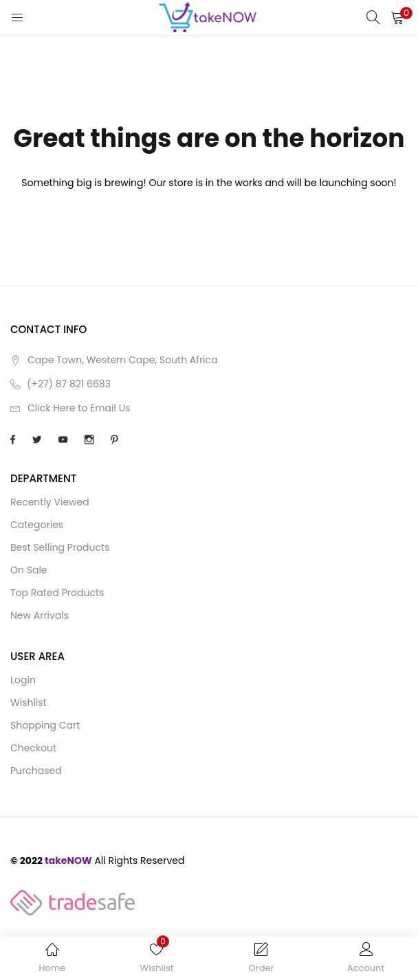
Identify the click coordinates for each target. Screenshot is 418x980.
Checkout (33, 748)
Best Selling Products (60, 547)
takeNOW (68, 861)
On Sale (29, 570)
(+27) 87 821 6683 (69, 384)
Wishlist (29, 703)
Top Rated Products (57, 593)
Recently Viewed (50, 502)
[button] (397, 17)
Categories (37, 525)
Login (23, 680)
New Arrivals (40, 615)
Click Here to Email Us (79, 408)
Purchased (36, 771)
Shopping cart (45, 725)
